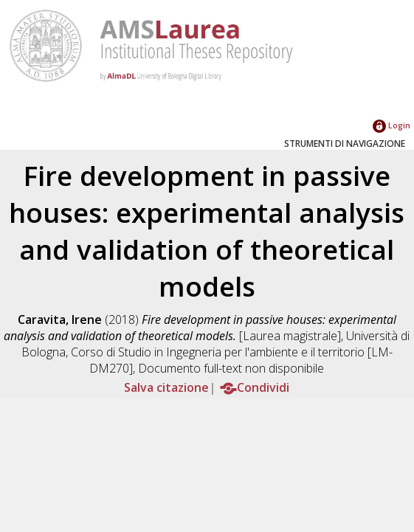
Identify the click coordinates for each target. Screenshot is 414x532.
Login (391, 125)
